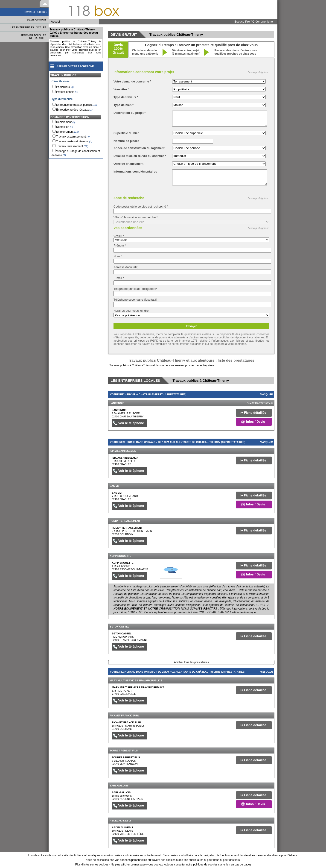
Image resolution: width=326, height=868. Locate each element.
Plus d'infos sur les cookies (92, 865)
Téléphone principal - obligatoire (135, 289)
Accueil (56, 22)
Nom (118, 256)
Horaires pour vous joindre (131, 311)
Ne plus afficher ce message (128, 865)
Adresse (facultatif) (126, 267)
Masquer (266, 394)
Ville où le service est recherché (136, 217)
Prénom (120, 245)
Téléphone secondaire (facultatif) (135, 300)
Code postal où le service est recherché (141, 207)
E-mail (119, 278)
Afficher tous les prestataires (191, 662)
